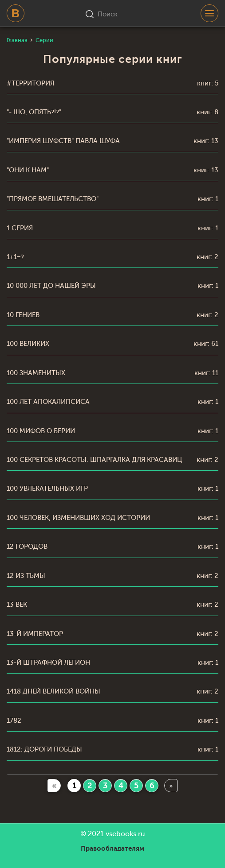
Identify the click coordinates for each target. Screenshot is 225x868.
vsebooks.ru (125, 834)
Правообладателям (112, 849)
